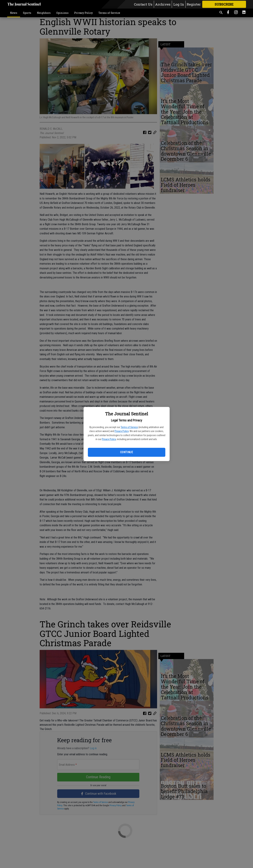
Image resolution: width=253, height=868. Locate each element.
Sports (27, 13)
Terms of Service (129, 427)
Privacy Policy (122, 431)
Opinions (62, 13)
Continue (127, 452)
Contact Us (143, 4)
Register (194, 4)
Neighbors (44, 13)
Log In (179, 4)
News (14, 13)
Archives (163, 4)
